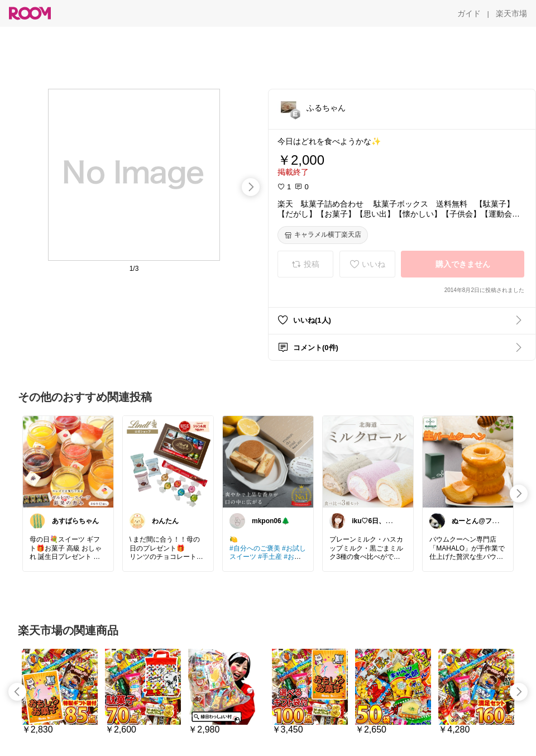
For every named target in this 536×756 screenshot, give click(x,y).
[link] (68, 461)
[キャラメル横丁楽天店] (323, 235)
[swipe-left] (17, 692)
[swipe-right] (251, 187)
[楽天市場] (511, 13)
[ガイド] (469, 13)
